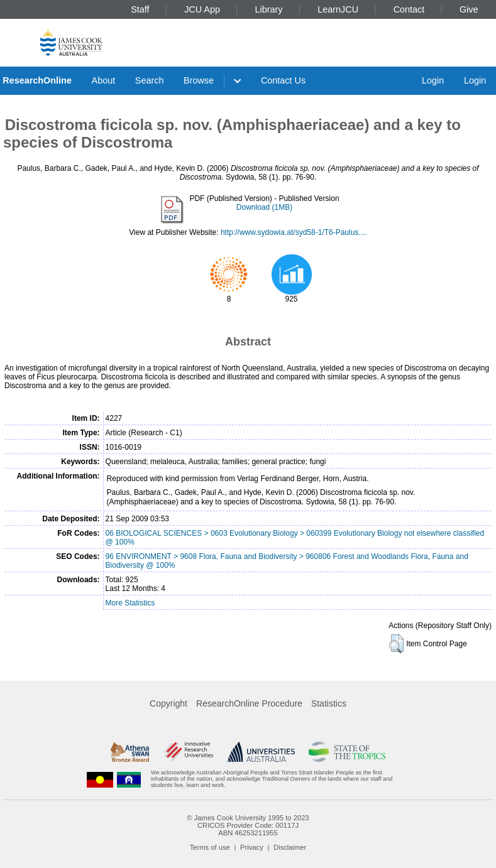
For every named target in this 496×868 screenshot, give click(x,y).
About (104, 80)
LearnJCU (338, 9)
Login (433, 80)
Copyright (168, 703)
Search (150, 80)
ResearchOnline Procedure (249, 703)
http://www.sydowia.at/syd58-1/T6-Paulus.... (294, 232)
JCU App (202, 9)
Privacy (252, 847)
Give (469, 9)
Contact (409, 9)
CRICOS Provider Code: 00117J (248, 825)
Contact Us (283, 80)
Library (269, 9)
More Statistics (130, 603)
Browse (199, 80)
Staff (140, 9)
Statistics (329, 703)
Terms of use (210, 847)
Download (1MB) (264, 207)
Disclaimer (290, 847)
